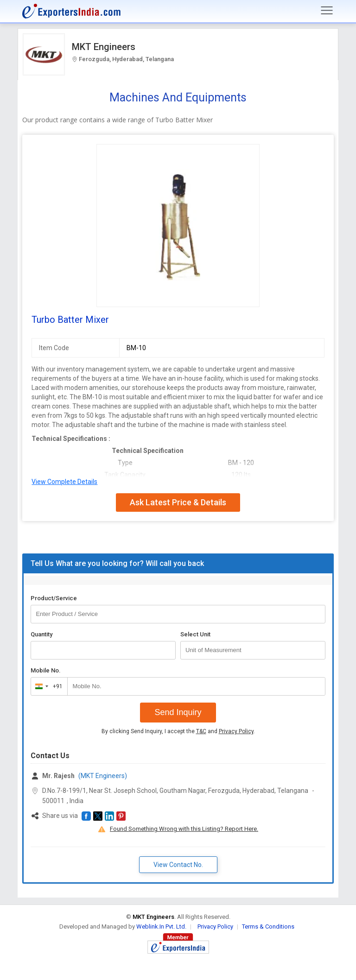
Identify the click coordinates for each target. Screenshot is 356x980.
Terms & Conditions (268, 927)
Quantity (41, 634)
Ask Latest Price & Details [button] (178, 502)
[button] (86, 816)
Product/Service (54, 598)
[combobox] (47, 686)
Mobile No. (46, 670)
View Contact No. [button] (178, 865)
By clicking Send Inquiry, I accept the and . (178, 731)
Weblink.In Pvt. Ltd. (161, 927)
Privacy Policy (236, 731)
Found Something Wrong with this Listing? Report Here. (184, 829)
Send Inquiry (178, 712)
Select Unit (195, 634)
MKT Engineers (104, 47)
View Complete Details (64, 482)
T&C (201, 731)
